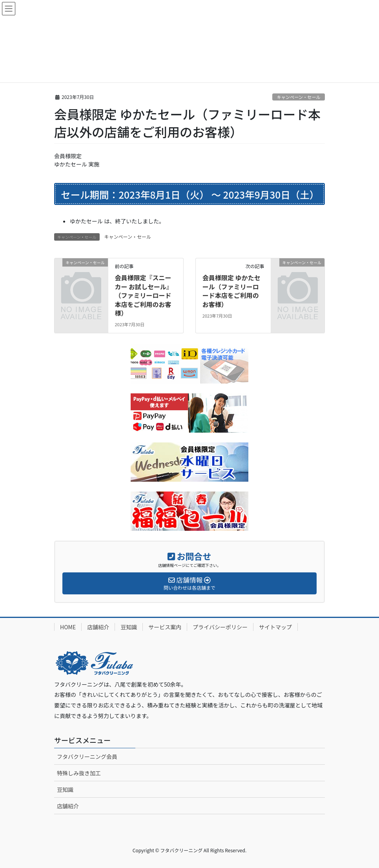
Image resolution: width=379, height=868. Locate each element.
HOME (68, 627)
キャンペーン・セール (298, 97)
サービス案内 (165, 627)
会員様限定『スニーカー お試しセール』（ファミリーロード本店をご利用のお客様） (144, 295)
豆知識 (129, 627)
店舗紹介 (98, 627)
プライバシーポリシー (220, 627)
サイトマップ (275, 627)
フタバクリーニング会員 (87, 757)
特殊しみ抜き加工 (79, 773)
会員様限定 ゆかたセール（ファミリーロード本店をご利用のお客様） (231, 291)
